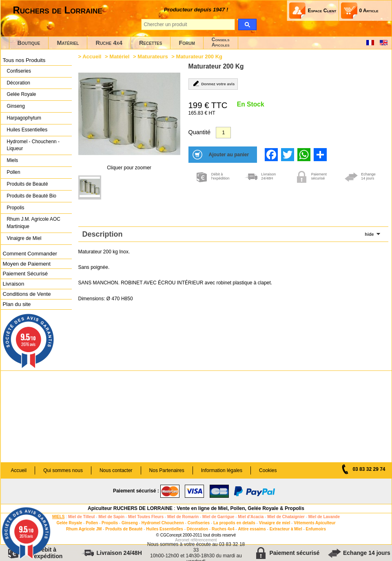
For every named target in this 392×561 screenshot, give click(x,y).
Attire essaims (252, 529)
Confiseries (19, 71)
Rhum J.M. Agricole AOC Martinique (34, 223)
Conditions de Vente (27, 294)
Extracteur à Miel (286, 529)
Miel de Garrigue (218, 517)
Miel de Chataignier (286, 517)
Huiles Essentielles (27, 130)
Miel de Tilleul (81, 517)
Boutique (29, 43)
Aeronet (182, 540)
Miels (13, 160)
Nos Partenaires (167, 470)
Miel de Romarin (183, 517)
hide (369, 234)
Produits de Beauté (28, 184)
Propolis (16, 208)
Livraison (14, 284)
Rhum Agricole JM (84, 529)
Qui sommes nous (63, 470)
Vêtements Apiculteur (314, 523)
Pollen (14, 172)
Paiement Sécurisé (25, 274)
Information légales (222, 470)
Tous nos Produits (24, 60)
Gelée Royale (22, 94)
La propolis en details (234, 523)
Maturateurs (153, 57)
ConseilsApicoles (221, 42)
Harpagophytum (24, 118)
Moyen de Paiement (27, 264)
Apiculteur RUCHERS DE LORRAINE (130, 508)
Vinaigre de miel (275, 523)
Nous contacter (116, 470)
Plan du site (17, 304)
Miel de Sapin (111, 517)
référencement (204, 540)
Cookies (268, 470)
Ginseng (16, 106)
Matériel (68, 43)
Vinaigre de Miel (24, 238)
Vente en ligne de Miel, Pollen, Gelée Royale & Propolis (240, 508)
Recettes (151, 43)
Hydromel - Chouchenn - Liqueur (33, 145)
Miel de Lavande (324, 517)
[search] (247, 24)
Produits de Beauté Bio (32, 196)
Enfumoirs (316, 529)
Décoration (19, 83)
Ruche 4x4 (109, 43)
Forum (187, 43)
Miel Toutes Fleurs (146, 517)
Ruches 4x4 (223, 529)
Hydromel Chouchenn (163, 523)
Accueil (92, 57)
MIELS (59, 517)
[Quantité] (223, 133)
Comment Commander (30, 254)
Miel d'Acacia (251, 517)
